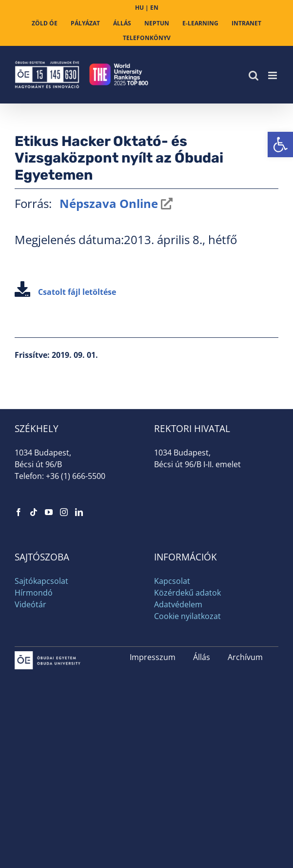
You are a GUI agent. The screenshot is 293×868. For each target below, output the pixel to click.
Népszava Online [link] (107, 203)
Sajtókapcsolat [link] (41, 581)
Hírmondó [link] (34, 593)
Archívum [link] (245, 657)
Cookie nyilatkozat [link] (187, 616)
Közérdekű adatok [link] (187, 593)
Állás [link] (202, 657)
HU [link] (139, 8)
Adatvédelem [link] (178, 604)
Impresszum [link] (153, 657)
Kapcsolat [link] (172, 581)
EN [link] (154, 8)
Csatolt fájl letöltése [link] (65, 292)
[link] (280, 145)
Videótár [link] (30, 604)
